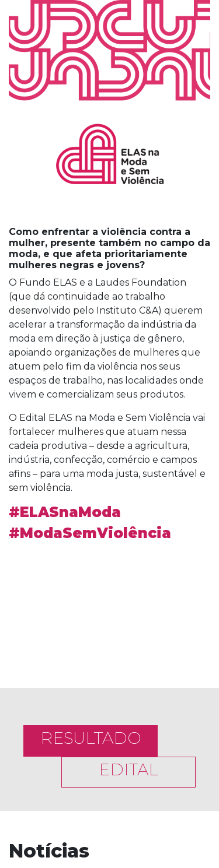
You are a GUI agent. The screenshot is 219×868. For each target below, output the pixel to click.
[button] (24, 603)
